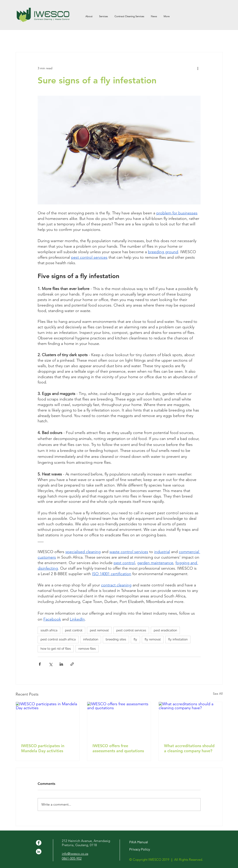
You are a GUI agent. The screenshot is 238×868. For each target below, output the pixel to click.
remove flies (87, 649)
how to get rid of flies (56, 649)
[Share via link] (72, 664)
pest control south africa (58, 639)
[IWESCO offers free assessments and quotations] (119, 720)
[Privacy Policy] (154, 849)
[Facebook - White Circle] (39, 843)
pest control (74, 630)
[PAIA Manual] (154, 842)
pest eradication (165, 630)
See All (218, 694)
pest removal (99, 630)
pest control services (131, 630)
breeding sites (116, 639)
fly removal (153, 639)
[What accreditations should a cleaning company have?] (191, 720)
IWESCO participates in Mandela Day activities (43, 748)
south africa (49, 630)
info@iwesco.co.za (75, 854)
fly (135, 639)
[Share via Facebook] (40, 664)
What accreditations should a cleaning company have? (189, 748)
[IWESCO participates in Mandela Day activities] (48, 720)
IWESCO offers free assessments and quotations (118, 748)
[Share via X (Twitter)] (51, 664)
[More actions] (198, 68)
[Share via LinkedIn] (61, 664)
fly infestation (178, 639)
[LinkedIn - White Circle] (39, 852)
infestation (91, 639)
